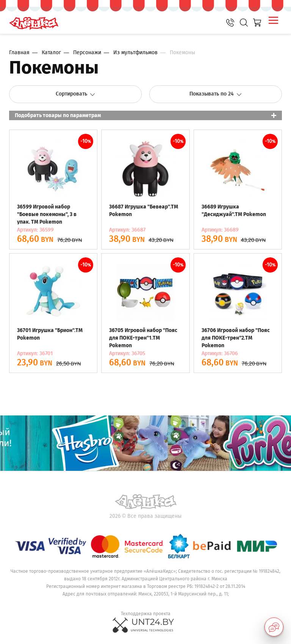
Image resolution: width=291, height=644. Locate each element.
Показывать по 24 (216, 94)
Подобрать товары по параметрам (58, 115)
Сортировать (76, 94)
